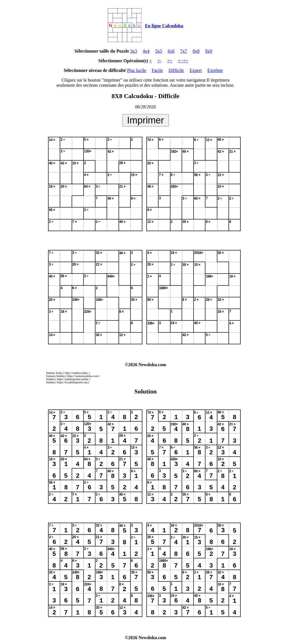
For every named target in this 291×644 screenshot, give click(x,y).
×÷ (170, 61)
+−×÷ (183, 61)
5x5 (159, 51)
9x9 (209, 51)
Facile (157, 70)
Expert (196, 70)
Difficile (176, 70)
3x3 (134, 51)
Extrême (215, 70)
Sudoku (50, 379)
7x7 (184, 51)
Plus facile (137, 70)
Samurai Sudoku (55, 376)
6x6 (171, 51)
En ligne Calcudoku (164, 26)
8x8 (196, 51)
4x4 (146, 51)
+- (159, 61)
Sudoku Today (54, 373)
